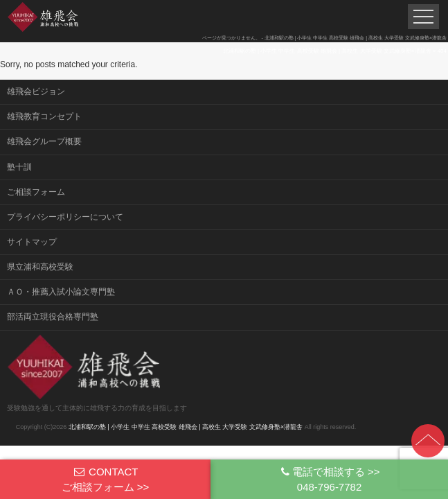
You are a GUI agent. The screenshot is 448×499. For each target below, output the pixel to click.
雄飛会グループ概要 (44, 141)
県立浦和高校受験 (40, 267)
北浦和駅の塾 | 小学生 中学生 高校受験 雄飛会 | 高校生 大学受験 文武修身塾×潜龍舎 (186, 427)
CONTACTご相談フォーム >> (106, 479)
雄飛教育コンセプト (44, 116)
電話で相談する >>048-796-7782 (330, 479)
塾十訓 (19, 167)
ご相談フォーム (36, 192)
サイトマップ (32, 242)
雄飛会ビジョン (36, 91)
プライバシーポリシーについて (65, 217)
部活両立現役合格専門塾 (53, 317)
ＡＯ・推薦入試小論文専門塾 (61, 292)
